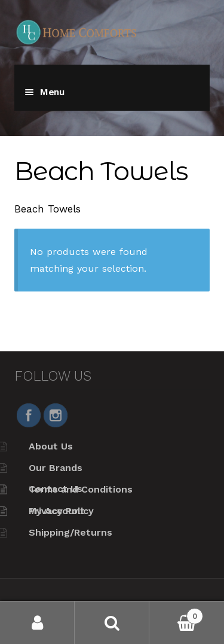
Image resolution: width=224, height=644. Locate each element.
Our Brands (56, 468)
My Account (57, 511)
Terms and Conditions (81, 489)
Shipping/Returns (70, 532)
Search (112, 623)
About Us (51, 446)
